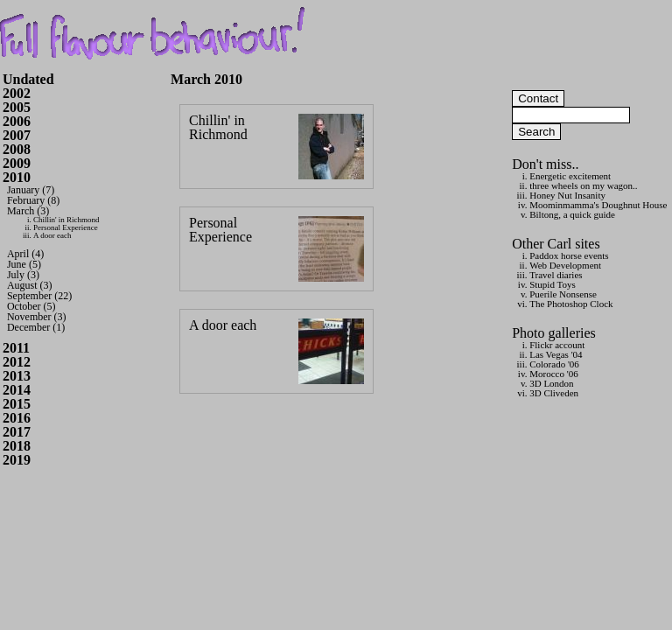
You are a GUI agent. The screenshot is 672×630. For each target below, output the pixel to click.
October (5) (31, 306)
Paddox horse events (569, 255)
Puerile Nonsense (563, 294)
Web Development (565, 265)
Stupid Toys (553, 284)
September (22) (39, 296)
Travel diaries (556, 275)
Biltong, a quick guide (572, 214)
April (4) (25, 254)
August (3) (30, 285)
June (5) (24, 264)
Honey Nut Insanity (567, 195)
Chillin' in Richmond (66, 220)
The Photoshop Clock (571, 304)
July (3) (23, 275)
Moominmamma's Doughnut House (598, 205)
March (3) (28, 211)
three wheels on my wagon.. (583, 185)
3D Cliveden (554, 393)
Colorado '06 (554, 364)
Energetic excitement (570, 176)
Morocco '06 (553, 374)
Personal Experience (66, 227)
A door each (52, 235)
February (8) (33, 200)
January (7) (31, 190)
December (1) (36, 327)
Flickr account (557, 345)
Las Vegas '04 (556, 354)
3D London (551, 383)
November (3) (37, 317)
